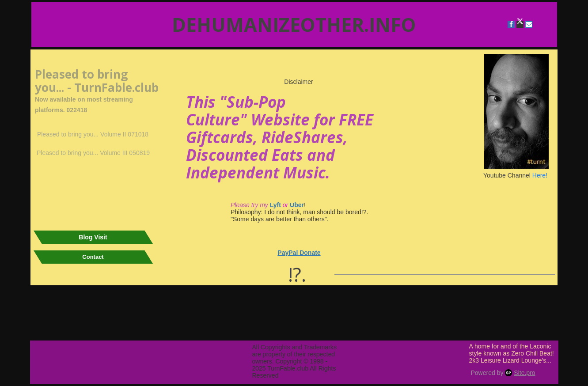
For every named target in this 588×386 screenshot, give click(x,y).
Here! (540, 175)
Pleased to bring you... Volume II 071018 (93, 134)
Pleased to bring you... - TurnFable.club (97, 81)
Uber (297, 205)
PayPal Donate (299, 253)
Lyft (275, 205)
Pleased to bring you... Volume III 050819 (93, 153)
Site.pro (524, 373)
